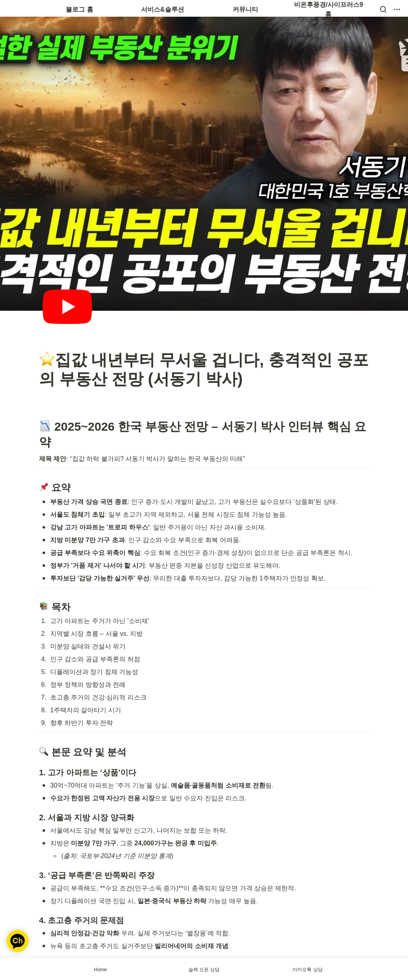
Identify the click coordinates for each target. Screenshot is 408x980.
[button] (383, 10)
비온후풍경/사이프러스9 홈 (329, 9)
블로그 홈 (79, 9)
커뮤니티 (245, 9)
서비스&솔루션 (163, 9)
